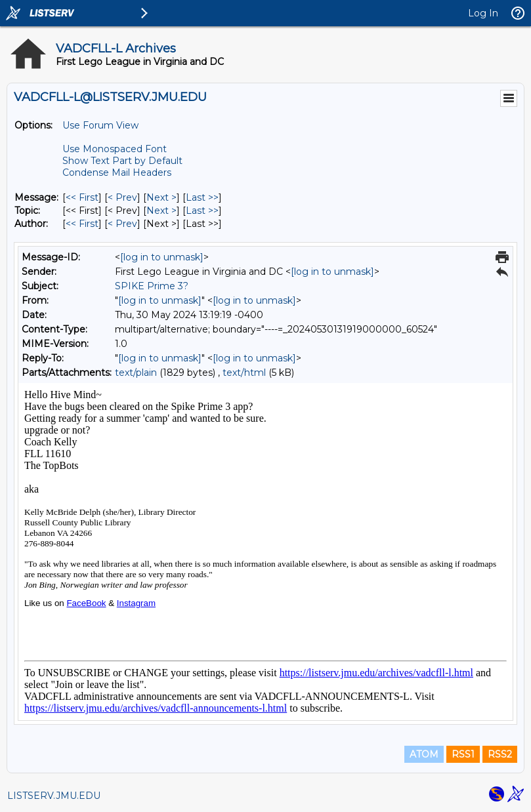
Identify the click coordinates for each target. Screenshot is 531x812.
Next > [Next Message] (161, 197)
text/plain (136, 373)
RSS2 (500, 754)
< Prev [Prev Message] (122, 197)
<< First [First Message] (82, 197)
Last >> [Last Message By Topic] (202, 211)
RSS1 (463, 754)
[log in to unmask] (162, 257)
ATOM (424, 754)
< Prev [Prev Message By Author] (122, 224)
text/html (244, 373)
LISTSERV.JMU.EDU (54, 796)
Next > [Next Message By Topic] (161, 211)
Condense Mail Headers (117, 173)
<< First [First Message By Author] (82, 224)
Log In (483, 13)
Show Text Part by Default (122, 161)
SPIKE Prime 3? (152, 286)
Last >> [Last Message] (202, 197)
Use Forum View (100, 125)
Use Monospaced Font (115, 149)
